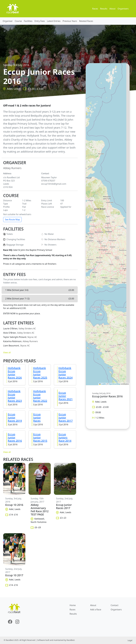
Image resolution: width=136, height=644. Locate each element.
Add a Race (96, 610)
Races (95, 9)
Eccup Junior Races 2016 (15, 437)
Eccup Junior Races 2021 (66, 396)
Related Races (86, 21)
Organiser (8, 21)
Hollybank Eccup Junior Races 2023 (15, 396)
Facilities (28, 21)
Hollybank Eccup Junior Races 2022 (40, 396)
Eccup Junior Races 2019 (15, 418)
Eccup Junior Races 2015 (40, 437)
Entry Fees (40, 21)
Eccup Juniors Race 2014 (65, 437)
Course (18, 21)
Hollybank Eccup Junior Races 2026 (15, 373)
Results (104, 9)
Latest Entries (54, 21)
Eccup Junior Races (37, 418)
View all (7, 352)
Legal (130, 640)
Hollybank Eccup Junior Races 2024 (65, 373)
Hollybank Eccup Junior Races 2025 (40, 373)
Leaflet (102, 384)
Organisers (123, 9)
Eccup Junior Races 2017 (66, 418)
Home (73, 605)
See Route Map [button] (12, 220)
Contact (114, 605)
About (112, 9)
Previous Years (70, 21)
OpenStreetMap (114, 384)
